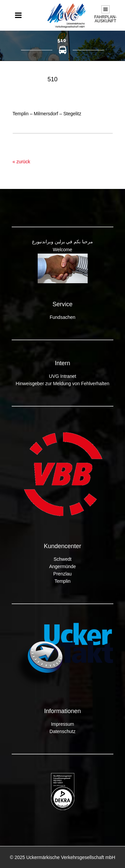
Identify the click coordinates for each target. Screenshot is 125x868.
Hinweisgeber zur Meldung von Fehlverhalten (62, 384)
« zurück (21, 162)
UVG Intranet (63, 376)
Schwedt (63, 559)
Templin (62, 581)
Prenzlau (62, 574)
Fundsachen (62, 317)
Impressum (62, 724)
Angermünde (62, 566)
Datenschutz (63, 731)
